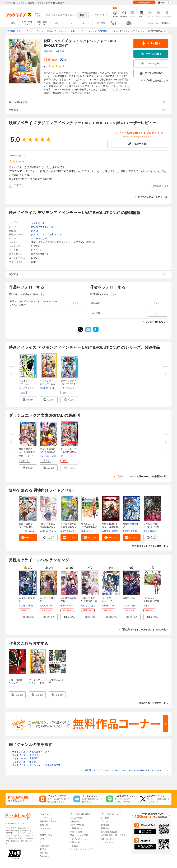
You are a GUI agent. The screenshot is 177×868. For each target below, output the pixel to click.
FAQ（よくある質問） (80, 835)
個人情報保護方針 (109, 832)
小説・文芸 (100, 23)
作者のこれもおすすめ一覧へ (153, 703)
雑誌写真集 (129, 23)
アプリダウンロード (79, 825)
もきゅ (32, 531)
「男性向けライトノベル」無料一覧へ (149, 546)
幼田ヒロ (44, 531)
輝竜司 (115, 531)
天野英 (134, 531)
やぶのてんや (25, 388)
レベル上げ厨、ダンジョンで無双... (151, 527)
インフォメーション (79, 839)
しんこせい (45, 456)
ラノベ (85, 23)
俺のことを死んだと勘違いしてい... (48, 527)
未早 (54, 456)
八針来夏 (106, 531)
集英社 (34, 231)
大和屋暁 (59, 51)
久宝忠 (126, 531)
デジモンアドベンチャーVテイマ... (68, 384)
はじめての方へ (152, 23)
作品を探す (75, 821)
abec (112, 606)
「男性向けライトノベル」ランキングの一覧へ (144, 630)
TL (71, 23)
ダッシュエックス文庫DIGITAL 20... (68, 452)
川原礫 (105, 606)
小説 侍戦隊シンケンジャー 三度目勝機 (17, 683)
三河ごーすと (25, 456)
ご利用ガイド (166, 23)
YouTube (44, 853)
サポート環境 (76, 832)
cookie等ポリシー (109, 839)
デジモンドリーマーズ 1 (27, 382)
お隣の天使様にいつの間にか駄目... (89, 601)
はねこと (95, 606)
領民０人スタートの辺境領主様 (89, 525)
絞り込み (39, 15)
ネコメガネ (78, 531)
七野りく (65, 606)
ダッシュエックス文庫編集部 (74, 456)
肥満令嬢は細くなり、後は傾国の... (110, 527)
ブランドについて (109, 821)
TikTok (43, 849)
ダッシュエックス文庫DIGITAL (47, 234)
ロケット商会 (129, 606)
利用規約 (105, 828)
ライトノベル (38, 223)
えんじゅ (44, 606)
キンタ (90, 531)
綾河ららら (66, 531)
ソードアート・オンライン (110, 600)
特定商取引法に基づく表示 (113, 835)
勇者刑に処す (129, 598)
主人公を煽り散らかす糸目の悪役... (48, 452)
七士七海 (23, 531)
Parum (53, 531)
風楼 (83, 531)
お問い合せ (75, 842)
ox (51, 606)
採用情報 (105, 825)
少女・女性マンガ (42, 23)
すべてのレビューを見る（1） (153, 197)
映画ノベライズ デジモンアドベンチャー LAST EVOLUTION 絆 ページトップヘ (126, 770)
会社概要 (105, 818)
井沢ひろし (66, 388)
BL (56, 23)
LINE (42, 839)
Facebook (45, 856)
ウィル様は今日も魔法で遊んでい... (68, 527)
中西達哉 (160, 531)
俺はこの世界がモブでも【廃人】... (27, 527)
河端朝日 (44, 388)
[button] (28, 400)
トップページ (46, 818)
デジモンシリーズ (40, 238)
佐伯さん (85, 606)
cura (72, 606)
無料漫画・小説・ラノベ (51, 821)
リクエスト (75, 846)
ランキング (45, 828)
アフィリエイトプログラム (82, 849)
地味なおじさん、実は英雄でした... (27, 452)
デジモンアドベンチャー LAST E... (48, 384)
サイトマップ (107, 842)
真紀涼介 (49, 51)
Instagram (45, 846)
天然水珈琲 (149, 531)
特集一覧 (44, 825)
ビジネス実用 (114, 23)
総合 (13, 23)
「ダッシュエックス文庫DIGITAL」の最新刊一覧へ (142, 476)
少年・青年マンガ (27, 23)
